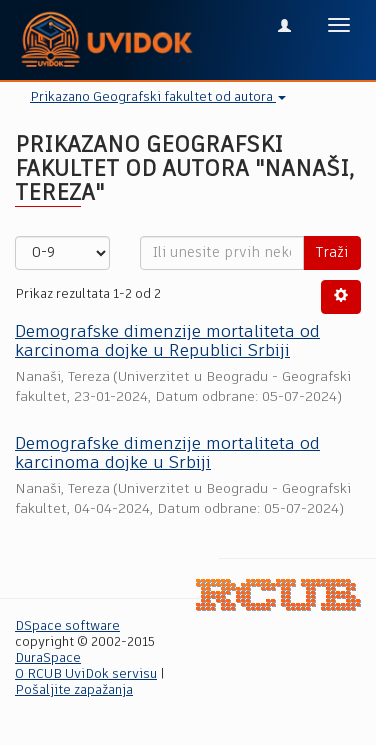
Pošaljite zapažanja (74, 690)
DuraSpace (48, 658)
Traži (332, 253)
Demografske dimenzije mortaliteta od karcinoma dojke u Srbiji (167, 454)
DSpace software (67, 626)
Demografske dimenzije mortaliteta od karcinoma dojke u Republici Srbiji (167, 342)
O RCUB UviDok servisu (86, 674)
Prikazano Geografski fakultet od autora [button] (158, 97)
